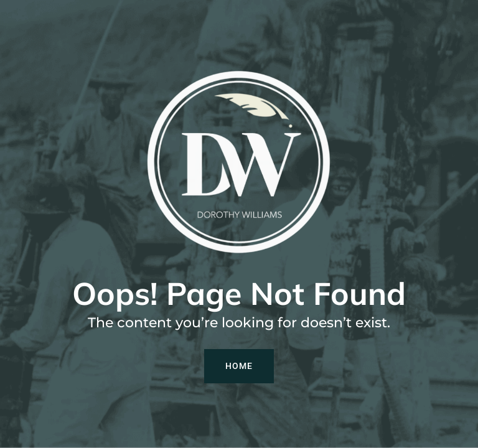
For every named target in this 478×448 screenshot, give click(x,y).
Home (239, 366)
